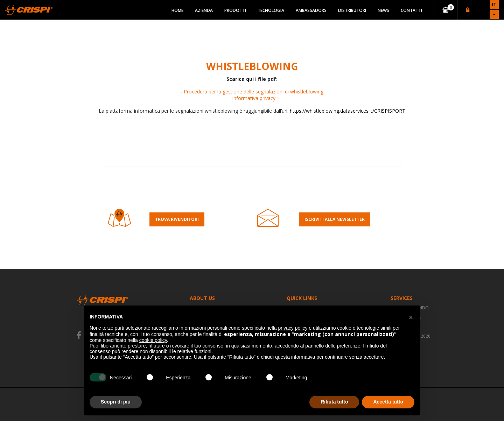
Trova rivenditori (177, 219)
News (383, 10)
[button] (411, 317)
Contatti (411, 10)
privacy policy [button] (293, 328)
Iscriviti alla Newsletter (335, 219)
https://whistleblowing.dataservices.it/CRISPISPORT (348, 111)
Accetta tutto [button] (388, 402)
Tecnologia (271, 10)
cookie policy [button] (153, 340)
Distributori (352, 10)
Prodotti (235, 10)
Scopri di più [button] (116, 402)
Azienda (204, 10)
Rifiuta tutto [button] (334, 402)
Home (177, 10)
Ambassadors (311, 10)
